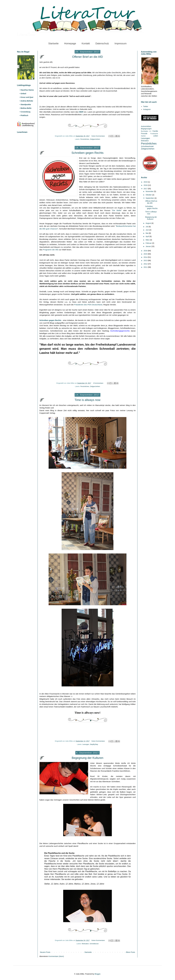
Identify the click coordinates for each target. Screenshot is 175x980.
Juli (147, 227)
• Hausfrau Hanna (27, 90)
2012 (146, 264)
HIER (81, 112)
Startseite (53, 43)
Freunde (144, 134)
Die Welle (117, 210)
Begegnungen (146, 129)
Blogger (97, 974)
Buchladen (145, 131)
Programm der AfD (51, 250)
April (148, 236)
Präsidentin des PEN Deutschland (88, 305)
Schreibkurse (94, 944)
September (150, 198)
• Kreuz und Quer (26, 97)
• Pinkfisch (24, 115)
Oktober (149, 195)
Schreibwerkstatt (147, 146)
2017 (146, 189)
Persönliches (85, 139)
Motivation (85, 944)
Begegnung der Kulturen (87, 758)
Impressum (120, 43)
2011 (146, 267)
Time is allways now (88, 400)
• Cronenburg (25, 112)
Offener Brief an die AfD (87, 57)
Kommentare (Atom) (56, 956)
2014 (146, 257)
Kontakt (86, 43)
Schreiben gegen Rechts (88, 153)
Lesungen (86, 744)
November (150, 191)
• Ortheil (23, 94)
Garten (143, 136)
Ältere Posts (130, 952)
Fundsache (154, 134)
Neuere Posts (45, 952)
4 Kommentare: (99, 383)
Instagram (147, 109)
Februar (149, 243)
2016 (146, 251)
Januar (148, 246)
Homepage (70, 43)
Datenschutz (102, 43)
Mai (147, 233)
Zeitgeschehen (95, 139)
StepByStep (94, 744)
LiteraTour (26, 35)
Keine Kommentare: (98, 136)
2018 (146, 185)
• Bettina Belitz (25, 108)
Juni (147, 230)
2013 (146, 260)
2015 (146, 254)
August (148, 223)
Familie (155, 131)
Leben (156, 136)
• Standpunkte (25, 105)
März (148, 240)
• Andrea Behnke (26, 101)
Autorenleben (146, 126)
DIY (150, 131)
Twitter (146, 106)
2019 (146, 182)
